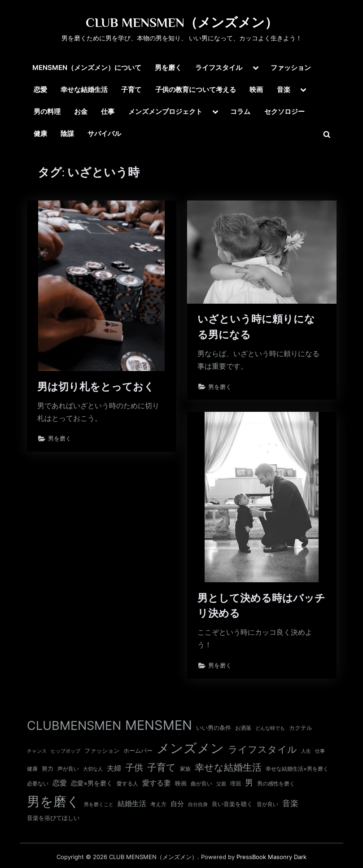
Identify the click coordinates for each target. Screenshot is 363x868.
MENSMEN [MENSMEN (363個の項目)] (159, 725)
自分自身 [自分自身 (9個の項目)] (198, 804)
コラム (240, 111)
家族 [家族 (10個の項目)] (185, 769)
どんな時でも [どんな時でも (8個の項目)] (270, 728)
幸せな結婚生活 (84, 89)
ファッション (291, 68)
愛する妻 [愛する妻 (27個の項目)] (157, 783)
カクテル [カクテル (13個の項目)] (301, 728)
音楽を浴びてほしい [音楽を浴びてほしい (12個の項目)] (53, 818)
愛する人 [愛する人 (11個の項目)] (127, 783)
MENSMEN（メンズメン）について (87, 68)
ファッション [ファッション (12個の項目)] (102, 751)
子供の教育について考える (196, 89)
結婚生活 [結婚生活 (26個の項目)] (132, 803)
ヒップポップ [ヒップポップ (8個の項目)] (66, 751)
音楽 (284, 89)
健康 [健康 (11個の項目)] (32, 769)
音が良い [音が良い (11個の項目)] (267, 804)
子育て (131, 89)
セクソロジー (284, 111)
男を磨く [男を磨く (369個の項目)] (53, 801)
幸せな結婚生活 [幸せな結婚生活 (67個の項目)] (228, 767)
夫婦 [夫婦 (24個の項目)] (114, 768)
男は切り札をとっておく (96, 387)
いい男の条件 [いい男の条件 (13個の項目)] (214, 728)
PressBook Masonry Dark (271, 857)
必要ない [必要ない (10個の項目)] (38, 784)
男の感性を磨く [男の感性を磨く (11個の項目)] (276, 783)
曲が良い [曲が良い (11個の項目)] (201, 783)
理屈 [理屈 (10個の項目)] (236, 784)
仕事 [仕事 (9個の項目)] (320, 751)
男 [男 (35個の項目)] (249, 783)
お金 (81, 111)
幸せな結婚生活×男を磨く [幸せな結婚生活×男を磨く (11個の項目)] (297, 769)
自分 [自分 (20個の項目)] (177, 804)
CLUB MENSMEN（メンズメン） (182, 22)
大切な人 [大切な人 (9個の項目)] (93, 769)
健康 (40, 133)
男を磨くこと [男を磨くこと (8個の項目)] (99, 805)
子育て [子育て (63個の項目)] (162, 767)
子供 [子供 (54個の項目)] (134, 768)
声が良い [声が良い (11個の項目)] (68, 769)
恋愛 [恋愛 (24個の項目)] (60, 783)
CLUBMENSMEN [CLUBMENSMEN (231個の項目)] (74, 726)
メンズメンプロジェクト (165, 111)
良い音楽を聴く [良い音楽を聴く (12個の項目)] (232, 804)
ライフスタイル (219, 68)
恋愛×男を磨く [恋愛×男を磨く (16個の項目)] (92, 783)
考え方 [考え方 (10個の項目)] (158, 804)
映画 (256, 89)
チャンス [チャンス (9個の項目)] (37, 751)
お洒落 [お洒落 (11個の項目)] (243, 728)
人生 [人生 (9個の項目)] (306, 751)
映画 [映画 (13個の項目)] (181, 783)
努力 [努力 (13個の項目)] (48, 768)
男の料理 (47, 111)
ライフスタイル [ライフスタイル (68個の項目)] (262, 749)
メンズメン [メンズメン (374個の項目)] (190, 748)
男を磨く (168, 68)
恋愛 (40, 89)
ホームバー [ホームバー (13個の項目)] (138, 750)
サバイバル (104, 133)
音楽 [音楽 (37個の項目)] (290, 803)
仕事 (108, 111)
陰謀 (67, 133)
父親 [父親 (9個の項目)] (221, 784)
